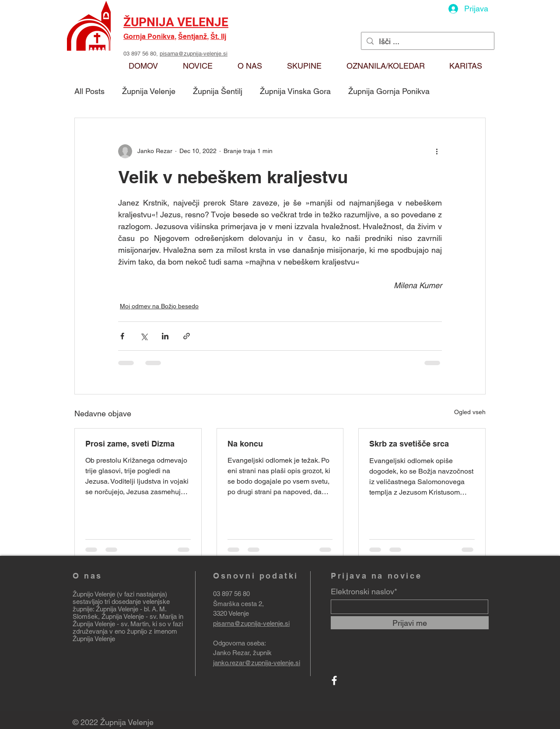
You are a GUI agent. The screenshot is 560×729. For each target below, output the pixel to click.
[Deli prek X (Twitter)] (144, 336)
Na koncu (245, 444)
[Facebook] (334, 680)
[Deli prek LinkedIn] (165, 336)
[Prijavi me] (410, 623)
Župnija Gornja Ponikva (389, 91)
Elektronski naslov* (364, 592)
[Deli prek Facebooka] (122, 336)
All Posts (89, 91)
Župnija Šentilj (218, 91)
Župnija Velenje (149, 91)
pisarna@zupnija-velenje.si (194, 54)
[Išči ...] (427, 41)
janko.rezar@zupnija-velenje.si (257, 663)
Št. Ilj (218, 37)
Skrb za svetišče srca (409, 444)
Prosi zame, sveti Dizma (130, 444)
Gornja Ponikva (149, 37)
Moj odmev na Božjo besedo (159, 306)
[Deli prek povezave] (187, 336)
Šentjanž (192, 37)
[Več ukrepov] (437, 151)
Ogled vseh (470, 412)
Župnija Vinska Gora (295, 91)
